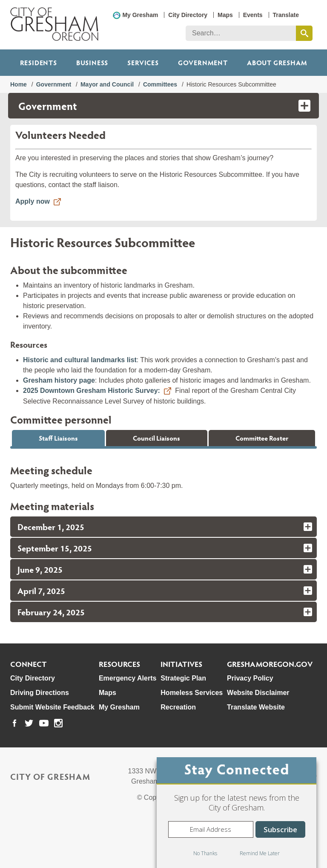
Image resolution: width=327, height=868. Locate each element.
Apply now (33, 201)
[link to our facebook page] (14, 770)
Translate (286, 15)
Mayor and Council (107, 84)
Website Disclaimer (258, 739)
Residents (39, 62)
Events (253, 15)
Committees (160, 84)
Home (19, 84)
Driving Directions (40, 739)
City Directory (188, 15)
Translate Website (256, 754)
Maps (225, 15)
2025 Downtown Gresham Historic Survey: (92, 391)
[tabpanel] (163, 471)
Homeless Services (192, 739)
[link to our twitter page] (29, 770)
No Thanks (205, 853)
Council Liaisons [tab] (156, 438)
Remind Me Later (260, 853)
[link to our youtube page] (44, 770)
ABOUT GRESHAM (277, 62)
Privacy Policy (250, 725)
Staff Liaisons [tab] (58, 438)
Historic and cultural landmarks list (80, 360)
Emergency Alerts (128, 725)
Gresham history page (59, 380)
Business (92, 62)
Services (143, 62)
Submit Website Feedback (52, 754)
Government (203, 62)
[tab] (163, 573)
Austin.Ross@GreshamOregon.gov (75, 478)
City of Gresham (50, 823)
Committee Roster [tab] (262, 438)
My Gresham (140, 15)
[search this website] (304, 33)
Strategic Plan (183, 725)
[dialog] (237, 813)
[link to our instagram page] (58, 770)
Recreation (178, 754)
